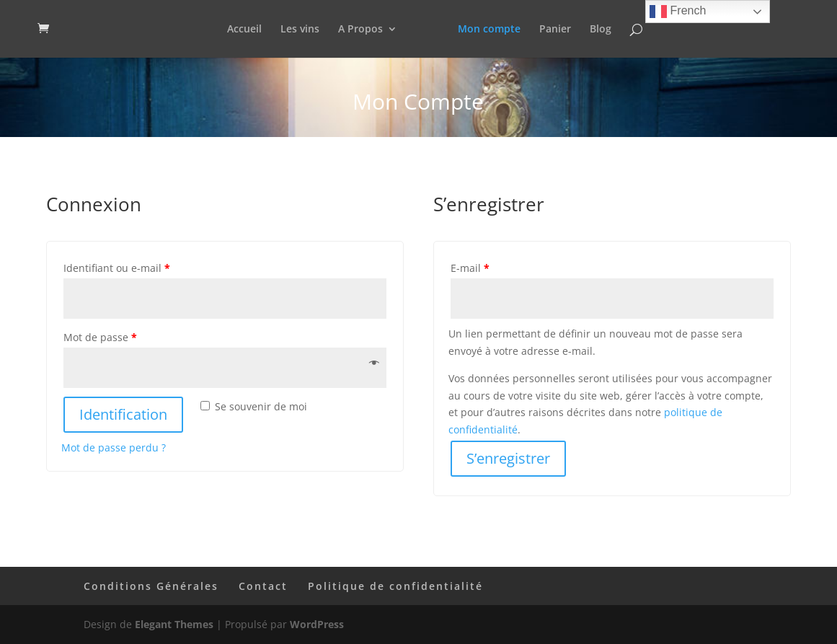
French (678, 12)
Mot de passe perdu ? (114, 447)
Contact (263, 586)
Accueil (244, 30)
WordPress (317, 624)
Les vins (300, 30)
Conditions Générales (151, 586)
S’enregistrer (508, 458)
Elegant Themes (174, 624)
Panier (555, 30)
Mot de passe (100, 337)
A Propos (360, 30)
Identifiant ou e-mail (117, 268)
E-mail (470, 268)
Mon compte (489, 30)
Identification (123, 414)
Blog (601, 30)
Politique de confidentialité (395, 586)
